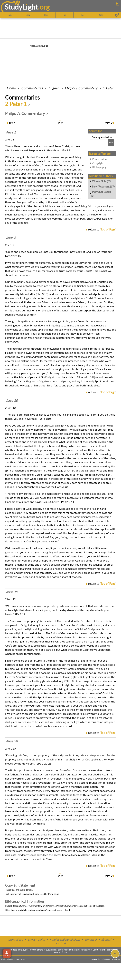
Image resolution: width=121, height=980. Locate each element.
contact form (60, 952)
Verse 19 (11, 592)
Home (11, 88)
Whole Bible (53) (102, 181)
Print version (99, 159)
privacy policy (36, 940)
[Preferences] (117, 15)
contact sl (91, 940)
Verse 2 (10, 238)
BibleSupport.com (30, 894)
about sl (106, 940)
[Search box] (99, 143)
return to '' (102, 229)
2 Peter (108, 88)
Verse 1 (10, 132)
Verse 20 (11, 741)
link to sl (60, 943)
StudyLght (21, 7)
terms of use (15, 940)
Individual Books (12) (100, 194)
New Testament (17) (103, 186)
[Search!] (111, 143)
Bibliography (99, 167)
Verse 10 (11, 401)
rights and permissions (66, 940)
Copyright (98, 163)
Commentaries (32, 88)
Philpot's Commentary (81, 88)
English (54, 88)
